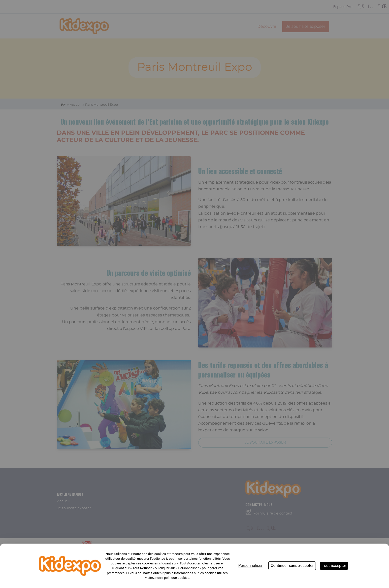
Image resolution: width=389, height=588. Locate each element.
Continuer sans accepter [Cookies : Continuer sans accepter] (292, 566)
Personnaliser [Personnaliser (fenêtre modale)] (250, 566)
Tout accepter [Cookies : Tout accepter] (334, 566)
